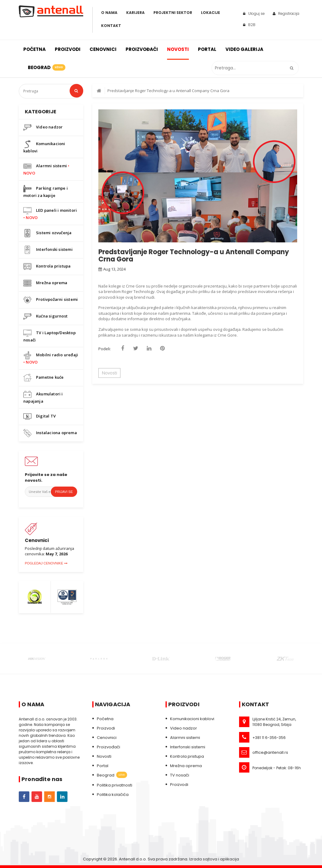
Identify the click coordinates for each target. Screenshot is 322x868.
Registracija (286, 13)
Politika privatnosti (115, 785)
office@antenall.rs (270, 752)
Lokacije (210, 13)
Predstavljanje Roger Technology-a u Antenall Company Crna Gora (168, 91)
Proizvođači (142, 49)
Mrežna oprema (45, 283)
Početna (34, 49)
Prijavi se (64, 492)
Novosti (178, 49)
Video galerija (244, 49)
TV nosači (180, 775)
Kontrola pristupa (47, 266)
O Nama (109, 13)
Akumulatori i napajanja (43, 397)
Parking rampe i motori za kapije (46, 191)
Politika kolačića (113, 795)
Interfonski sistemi (48, 250)
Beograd (46, 67)
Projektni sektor (173, 13)
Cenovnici (103, 49)
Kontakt (111, 26)
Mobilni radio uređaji (51, 358)
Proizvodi (68, 49)
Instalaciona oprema (50, 433)
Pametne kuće (43, 378)
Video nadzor (43, 127)
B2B (249, 25)
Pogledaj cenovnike (46, 563)
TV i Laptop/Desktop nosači (49, 336)
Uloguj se (254, 13)
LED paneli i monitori (50, 213)
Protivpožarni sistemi (51, 300)
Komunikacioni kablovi (44, 147)
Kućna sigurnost (45, 316)
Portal (207, 49)
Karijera (135, 13)
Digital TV (39, 416)
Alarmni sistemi (46, 169)
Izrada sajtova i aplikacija (214, 859)
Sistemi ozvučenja (47, 233)
